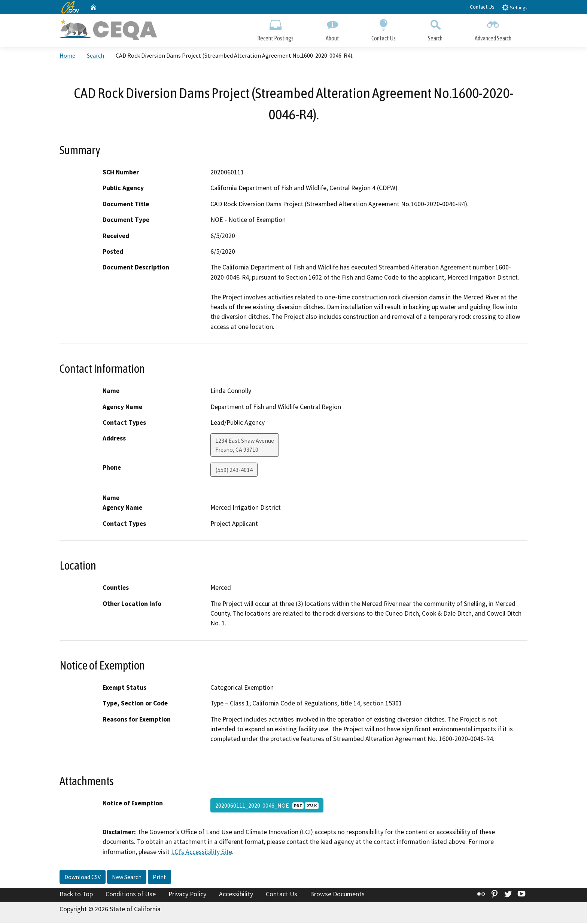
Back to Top (76, 896)
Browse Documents (337, 896)
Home (67, 57)
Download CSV (83, 878)
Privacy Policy (187, 896)
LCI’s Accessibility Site (202, 853)
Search (435, 29)
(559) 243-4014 (234, 471)
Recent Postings (275, 29)
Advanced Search (493, 29)
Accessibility (236, 896)
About (332, 29)
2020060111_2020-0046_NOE (267, 806)
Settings (515, 7)
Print (159, 878)
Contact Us (482, 7)
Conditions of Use (131, 896)
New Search (127, 878)
